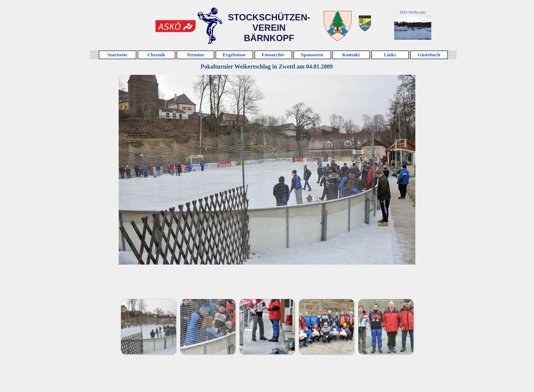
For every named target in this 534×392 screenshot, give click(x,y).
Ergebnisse (234, 55)
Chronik (156, 55)
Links (390, 55)
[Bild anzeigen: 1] (148, 326)
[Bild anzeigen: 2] (208, 326)
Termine (195, 55)
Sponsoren (312, 55)
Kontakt (351, 55)
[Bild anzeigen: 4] (326, 326)
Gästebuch (429, 55)
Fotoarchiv (273, 55)
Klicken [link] (175, 26)
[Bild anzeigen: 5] (386, 326)
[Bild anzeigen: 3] (267, 326)
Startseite (117, 55)
